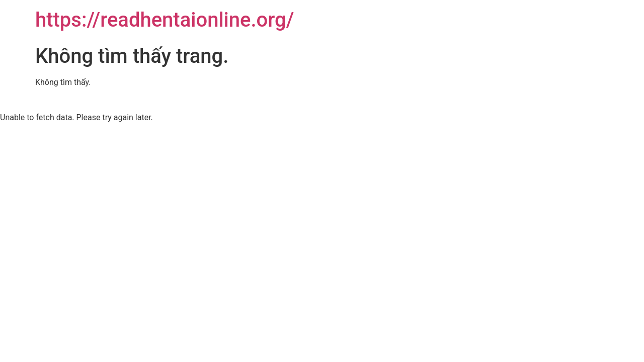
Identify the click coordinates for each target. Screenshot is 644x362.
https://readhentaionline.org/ (165, 20)
